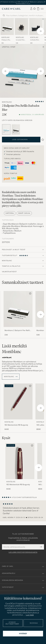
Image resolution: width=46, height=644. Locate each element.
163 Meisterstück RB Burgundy (16, 425)
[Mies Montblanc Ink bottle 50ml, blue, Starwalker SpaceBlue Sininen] (22, 27)
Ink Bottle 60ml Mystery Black (34, 40)
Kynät (13, 47)
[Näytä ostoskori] (38, 9)
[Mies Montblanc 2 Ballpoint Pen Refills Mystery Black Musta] (7, 27)
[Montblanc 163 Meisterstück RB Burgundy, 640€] (18, 407)
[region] (23, 511)
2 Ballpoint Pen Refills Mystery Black (6, 40)
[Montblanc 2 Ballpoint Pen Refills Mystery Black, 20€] (7, 31)
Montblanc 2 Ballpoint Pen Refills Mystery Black (18, 331)
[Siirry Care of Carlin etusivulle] (11, 9)
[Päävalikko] (42, 9)
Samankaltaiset (23, 282)
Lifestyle (6, 47)
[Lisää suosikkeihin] (30, 294)
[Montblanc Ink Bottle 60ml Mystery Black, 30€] (36, 31)
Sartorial (10, 213)
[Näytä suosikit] (34, 9)
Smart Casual (24, 213)
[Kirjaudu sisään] (31, 9)
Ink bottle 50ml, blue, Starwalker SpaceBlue (20, 40)
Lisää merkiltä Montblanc (14, 349)
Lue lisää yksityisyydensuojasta (23, 552)
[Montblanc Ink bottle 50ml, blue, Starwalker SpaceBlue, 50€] (22, 31)
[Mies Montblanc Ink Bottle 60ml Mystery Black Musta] (36, 27)
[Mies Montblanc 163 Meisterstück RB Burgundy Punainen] (18, 402)
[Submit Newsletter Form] (41, 547)
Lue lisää (30, 615)
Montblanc (6, 37)
